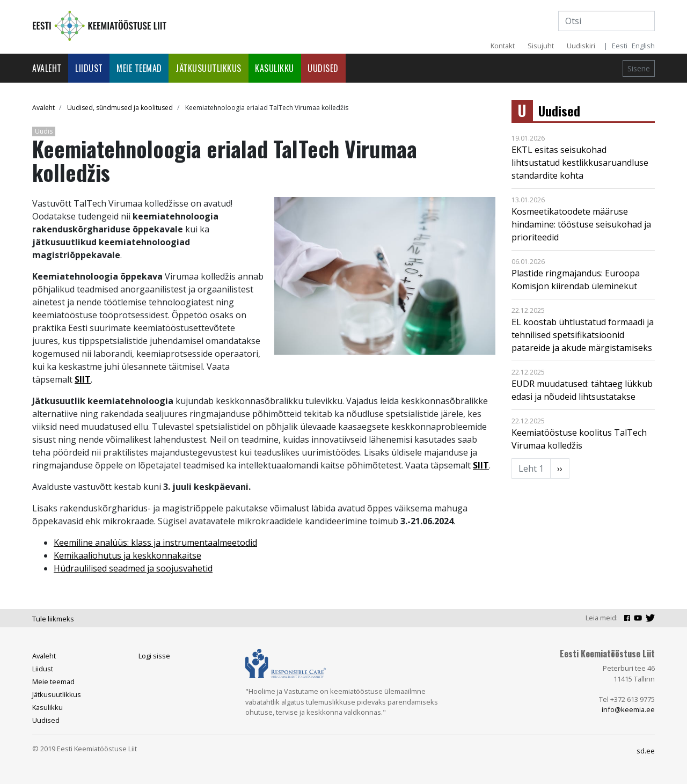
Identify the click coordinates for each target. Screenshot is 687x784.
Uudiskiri (581, 46)
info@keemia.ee (628, 709)
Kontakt (503, 46)
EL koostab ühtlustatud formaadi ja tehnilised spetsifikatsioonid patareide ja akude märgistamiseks (583, 335)
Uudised (323, 68)
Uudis (44, 131)
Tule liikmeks (53, 619)
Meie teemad (139, 68)
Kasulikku (275, 68)
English (643, 46)
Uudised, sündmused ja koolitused (120, 108)
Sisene (639, 68)
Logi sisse (154, 656)
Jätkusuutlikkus (209, 68)
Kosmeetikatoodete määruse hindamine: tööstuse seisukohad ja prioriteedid (581, 224)
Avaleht (47, 68)
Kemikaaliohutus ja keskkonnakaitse (127, 555)
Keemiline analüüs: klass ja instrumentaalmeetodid (155, 543)
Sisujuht (541, 46)
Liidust (89, 68)
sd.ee (646, 751)
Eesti (620, 46)
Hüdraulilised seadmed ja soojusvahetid (133, 568)
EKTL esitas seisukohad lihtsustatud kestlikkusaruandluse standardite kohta (580, 163)
